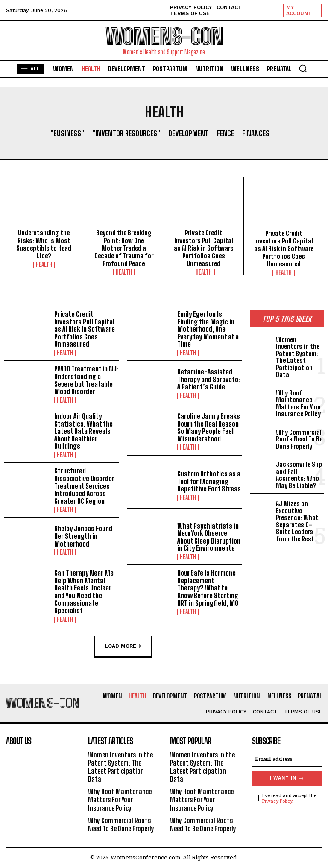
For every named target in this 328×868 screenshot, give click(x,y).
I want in (287, 779)
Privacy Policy (277, 801)
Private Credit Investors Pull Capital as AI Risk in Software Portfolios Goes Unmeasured (204, 248)
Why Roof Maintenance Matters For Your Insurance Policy (299, 403)
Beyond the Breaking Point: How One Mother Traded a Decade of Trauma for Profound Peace (124, 248)
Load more (123, 646)
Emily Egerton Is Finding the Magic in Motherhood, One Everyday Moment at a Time (208, 329)
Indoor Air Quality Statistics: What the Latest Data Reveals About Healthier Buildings (83, 431)
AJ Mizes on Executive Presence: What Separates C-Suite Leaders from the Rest (297, 521)
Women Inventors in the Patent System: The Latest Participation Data (298, 357)
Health (44, 265)
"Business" (67, 134)
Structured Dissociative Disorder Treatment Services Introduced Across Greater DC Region (84, 486)
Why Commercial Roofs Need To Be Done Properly (299, 439)
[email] (287, 759)
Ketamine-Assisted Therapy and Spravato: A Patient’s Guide (209, 379)
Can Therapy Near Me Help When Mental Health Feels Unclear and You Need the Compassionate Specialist (84, 592)
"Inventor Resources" (126, 134)
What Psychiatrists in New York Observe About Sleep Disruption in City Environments (209, 537)
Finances (256, 134)
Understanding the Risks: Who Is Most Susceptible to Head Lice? (44, 244)
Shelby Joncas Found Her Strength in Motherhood (83, 536)
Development (189, 134)
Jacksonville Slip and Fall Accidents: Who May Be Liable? (299, 475)
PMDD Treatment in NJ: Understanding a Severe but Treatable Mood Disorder (86, 380)
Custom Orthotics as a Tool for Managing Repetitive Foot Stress (209, 481)
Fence (225, 134)
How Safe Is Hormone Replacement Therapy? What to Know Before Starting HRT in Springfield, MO (208, 588)
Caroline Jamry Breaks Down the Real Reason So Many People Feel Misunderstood (209, 427)
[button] (303, 68)
